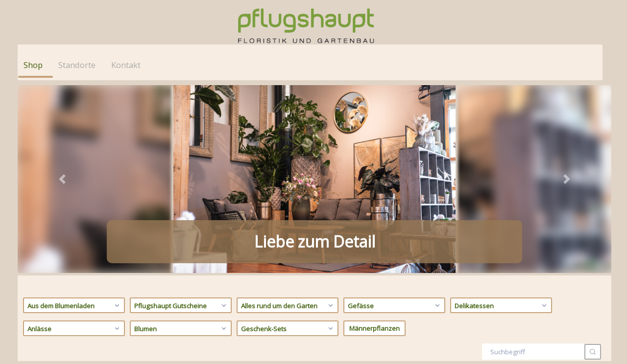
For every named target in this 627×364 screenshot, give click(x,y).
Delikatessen (502, 115)
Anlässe (75, 138)
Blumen (181, 138)
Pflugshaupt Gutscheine (181, 115)
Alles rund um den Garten (288, 115)
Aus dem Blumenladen (75, 115)
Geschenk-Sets (288, 138)
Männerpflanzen (374, 138)
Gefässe (395, 115)
